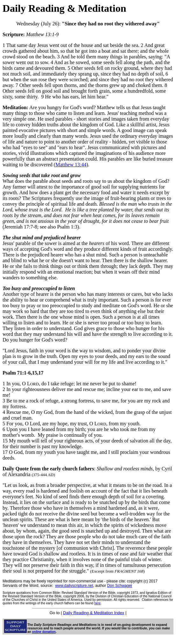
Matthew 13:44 (71, 165)
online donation (44, 632)
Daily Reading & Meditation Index (94, 613)
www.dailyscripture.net (74, 586)
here (97, 603)
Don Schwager (120, 586)
